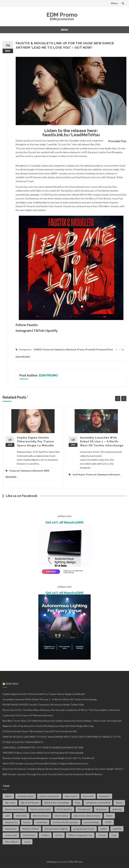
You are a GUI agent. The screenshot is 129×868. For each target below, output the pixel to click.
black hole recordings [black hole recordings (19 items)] (57, 803)
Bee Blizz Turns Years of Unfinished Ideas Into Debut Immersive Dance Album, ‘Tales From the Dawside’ (62, 721)
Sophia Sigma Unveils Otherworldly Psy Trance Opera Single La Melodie (35, 442)
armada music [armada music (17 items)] (26, 796)
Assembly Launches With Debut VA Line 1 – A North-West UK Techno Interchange (102, 442)
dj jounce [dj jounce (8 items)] (101, 809)
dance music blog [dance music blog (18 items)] (15, 809)
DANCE (38, 350)
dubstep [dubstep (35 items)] (117, 809)
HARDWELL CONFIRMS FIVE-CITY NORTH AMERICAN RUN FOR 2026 (43, 747)
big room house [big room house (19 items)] (30, 803)
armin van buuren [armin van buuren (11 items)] (49, 796)
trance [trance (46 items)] (102, 835)
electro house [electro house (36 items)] (41, 816)
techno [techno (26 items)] (45, 835)
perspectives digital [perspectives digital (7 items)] (56, 829)
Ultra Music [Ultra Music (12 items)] (12, 842)
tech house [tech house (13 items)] (29, 835)
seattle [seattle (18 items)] (117, 829)
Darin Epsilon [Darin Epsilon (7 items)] (64, 809)
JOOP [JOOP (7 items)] (108, 822)
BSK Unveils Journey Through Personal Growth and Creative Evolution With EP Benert (53, 774)
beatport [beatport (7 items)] (105, 796)
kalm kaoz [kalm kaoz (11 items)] (11, 829)
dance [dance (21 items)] (119, 803)
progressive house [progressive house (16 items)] (84, 829)
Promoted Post (105, 350)
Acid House (79, 474)
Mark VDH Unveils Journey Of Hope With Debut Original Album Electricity (45, 763)
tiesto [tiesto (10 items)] (59, 835)
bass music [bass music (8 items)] (71, 796)
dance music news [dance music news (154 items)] (41, 809)
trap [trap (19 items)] (114, 835)
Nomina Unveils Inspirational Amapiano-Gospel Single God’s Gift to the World (48, 758)
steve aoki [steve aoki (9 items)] (11, 835)
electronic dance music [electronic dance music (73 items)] (87, 816)
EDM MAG (12, 684)
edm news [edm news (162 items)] (21, 816)
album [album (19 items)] (8, 796)
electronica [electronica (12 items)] (61, 816)
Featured (48, 350)
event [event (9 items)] (109, 816)
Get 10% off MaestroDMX (65, 522)
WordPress (76, 862)
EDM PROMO (23, 357)
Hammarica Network (65, 350)
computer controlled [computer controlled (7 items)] (98, 803)
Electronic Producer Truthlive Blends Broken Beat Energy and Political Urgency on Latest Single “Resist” (63, 769)
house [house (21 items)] (27, 822)
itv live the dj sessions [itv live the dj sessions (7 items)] (66, 822)
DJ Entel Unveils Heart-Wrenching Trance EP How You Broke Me (40, 731)
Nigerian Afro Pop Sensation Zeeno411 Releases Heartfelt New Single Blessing (48, 726)
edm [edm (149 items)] (7, 816)
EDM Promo (62, 15)
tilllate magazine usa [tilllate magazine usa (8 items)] (80, 835)
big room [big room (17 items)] (10, 803)
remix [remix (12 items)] (104, 829)
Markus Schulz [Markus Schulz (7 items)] (31, 829)
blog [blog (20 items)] (77, 803)
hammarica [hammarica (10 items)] (11, 822)
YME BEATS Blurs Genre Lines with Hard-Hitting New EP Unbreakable (43, 753)
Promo (81, 350)
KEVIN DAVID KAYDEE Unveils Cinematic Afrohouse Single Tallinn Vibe (43, 705)
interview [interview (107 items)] (42, 822)
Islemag (51, 862)
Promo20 (90, 350)
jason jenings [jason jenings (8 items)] (92, 822)
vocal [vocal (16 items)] (27, 842)
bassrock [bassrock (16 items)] (88, 796)
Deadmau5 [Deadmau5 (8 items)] (84, 809)
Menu (114, 3)
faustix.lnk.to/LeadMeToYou (71, 135)
